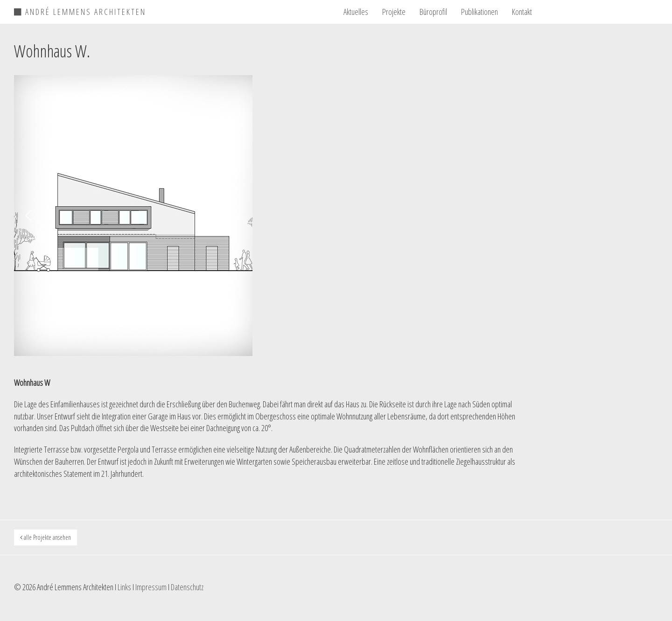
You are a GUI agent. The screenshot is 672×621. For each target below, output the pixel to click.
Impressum (151, 587)
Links (124, 587)
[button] (28, 216)
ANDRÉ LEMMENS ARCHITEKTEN (80, 10)
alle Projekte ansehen (45, 537)
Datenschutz (187, 587)
